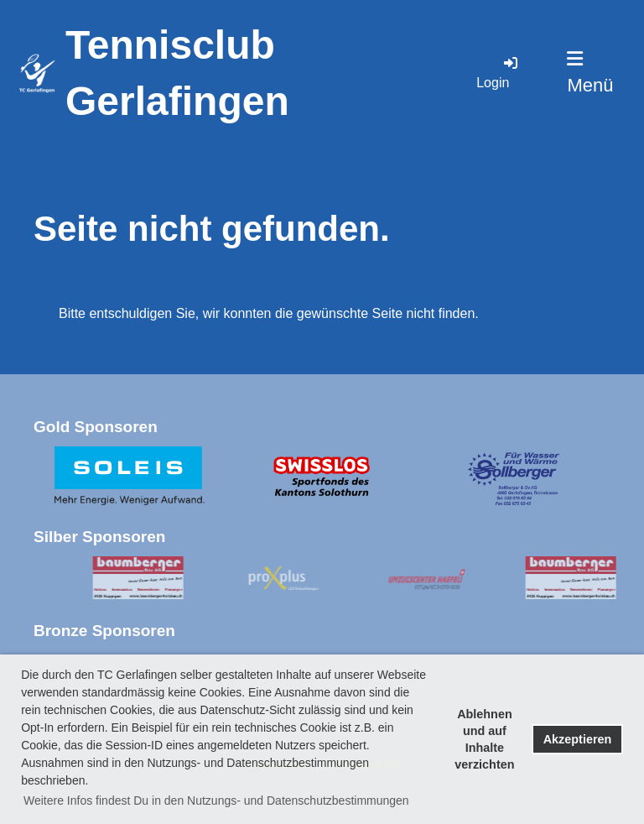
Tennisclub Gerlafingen (177, 73)
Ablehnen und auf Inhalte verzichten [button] (484, 739)
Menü (590, 73)
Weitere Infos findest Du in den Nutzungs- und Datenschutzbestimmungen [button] (216, 801)
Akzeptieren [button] (578, 739)
